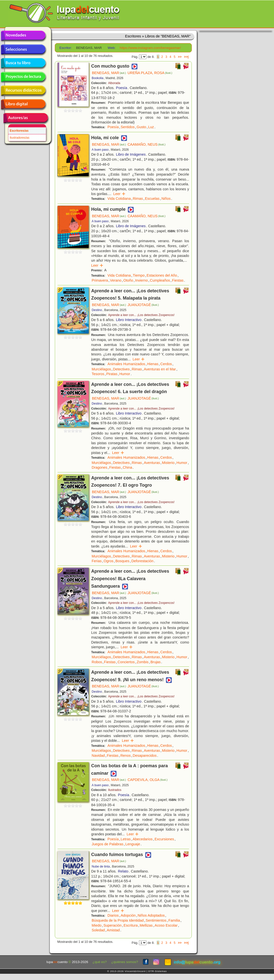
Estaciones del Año (162, 275)
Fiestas (178, 280)
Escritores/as (19, 131)
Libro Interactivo (129, 320)
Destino (97, 310)
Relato (123, 871)
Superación (112, 925)
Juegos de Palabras (107, 844)
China (128, 467)
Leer (119, 194)
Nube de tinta (101, 867)
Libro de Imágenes (131, 154)
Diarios (113, 915)
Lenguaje (133, 844)
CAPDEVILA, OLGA (147, 780)
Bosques (122, 561)
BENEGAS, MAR (109, 73)
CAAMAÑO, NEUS (146, 144)
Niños (166, 199)
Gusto (141, 127)
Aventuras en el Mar (160, 369)
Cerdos (166, 364)
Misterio (168, 463)
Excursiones (164, 839)
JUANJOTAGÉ (143, 305)
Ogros (108, 561)
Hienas (153, 364)
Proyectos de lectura (23, 77)
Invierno (141, 280)
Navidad (98, 756)
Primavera (100, 280)
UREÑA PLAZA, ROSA (150, 73)
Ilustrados (115, 790)
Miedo (97, 925)
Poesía (122, 88)
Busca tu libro (23, 63)
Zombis (143, 662)
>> (180, 57)
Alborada (114, 83)
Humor (125, 374)
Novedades (23, 36)
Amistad (113, 930)
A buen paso (100, 150)
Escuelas (152, 199)
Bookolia (98, 78)
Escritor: (66, 48)
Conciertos (126, 662)
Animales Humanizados (126, 364)
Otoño (128, 280)
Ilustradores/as (20, 138)
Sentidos (128, 127)
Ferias (97, 561)
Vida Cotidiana (119, 199)
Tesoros (98, 374)
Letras (126, 839)
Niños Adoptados (151, 915)
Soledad (98, 930)
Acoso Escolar (166, 925)
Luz (151, 127)
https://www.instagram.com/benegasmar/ (150, 48)
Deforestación (142, 561)
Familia (174, 920)
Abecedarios (142, 839)
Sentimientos (156, 920)
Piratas (112, 374)
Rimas (138, 199)
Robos (97, 662)
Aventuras (152, 463)
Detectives (121, 369)
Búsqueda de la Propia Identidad (118, 920)
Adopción (128, 915)
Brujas (156, 662)
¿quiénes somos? (125, 962)
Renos (126, 756)
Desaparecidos (145, 756)
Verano (116, 280)
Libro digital (23, 104)
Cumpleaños (160, 280)
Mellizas (146, 925)
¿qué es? (100, 962)
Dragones (99, 467)
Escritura (131, 925)
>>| (186, 57)
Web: (111, 48)
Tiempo (139, 275)
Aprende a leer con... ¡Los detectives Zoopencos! (141, 315)
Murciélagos (101, 369)
